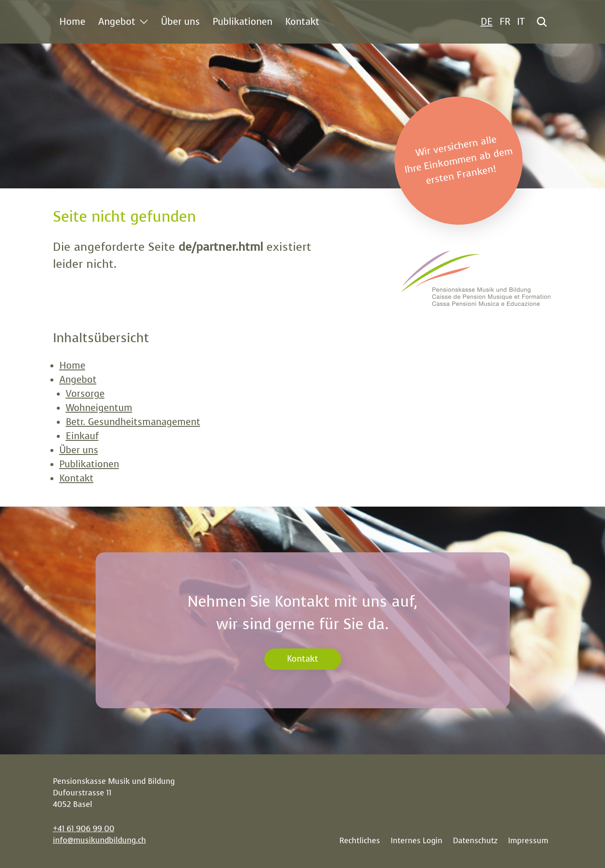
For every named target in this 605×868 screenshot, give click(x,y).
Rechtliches (360, 841)
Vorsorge (85, 394)
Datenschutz (475, 841)
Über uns (79, 450)
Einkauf (82, 436)
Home (72, 365)
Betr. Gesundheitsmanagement (133, 422)
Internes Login (416, 841)
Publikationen (89, 464)
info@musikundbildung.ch (99, 840)
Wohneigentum (99, 408)
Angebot (78, 380)
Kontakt (76, 478)
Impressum (528, 841)
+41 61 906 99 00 (84, 829)
